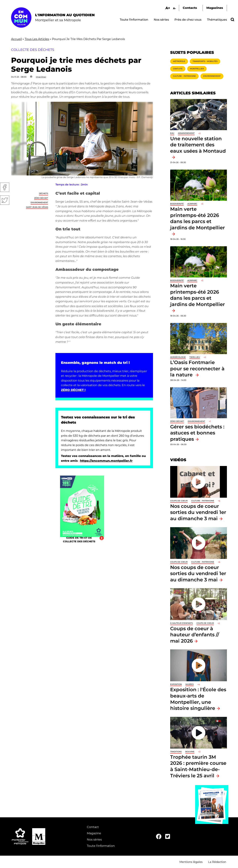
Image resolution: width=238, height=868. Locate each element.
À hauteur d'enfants (181, 623)
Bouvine (190, 752)
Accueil (16, 39)
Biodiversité (177, 204)
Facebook (5, 187)
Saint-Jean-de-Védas (37, 207)
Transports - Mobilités (205, 61)
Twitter (5, 200)
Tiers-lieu (195, 357)
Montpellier (197, 69)
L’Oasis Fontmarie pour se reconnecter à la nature (197, 368)
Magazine (94, 833)
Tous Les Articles (37, 39)
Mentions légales (191, 862)
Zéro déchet (41, 198)
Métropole (179, 61)
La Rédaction (217, 862)
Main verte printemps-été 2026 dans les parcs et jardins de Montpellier (198, 218)
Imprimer (41, 77)
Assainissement (186, 133)
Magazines (215, 8)
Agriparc (192, 204)
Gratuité (178, 69)
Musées (190, 684)
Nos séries (161, 20)
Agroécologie (178, 357)
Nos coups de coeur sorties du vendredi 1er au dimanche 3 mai (198, 512)
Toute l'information (134, 20)
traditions (176, 752)
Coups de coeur (179, 501)
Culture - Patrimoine (184, 76)
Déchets (44, 193)
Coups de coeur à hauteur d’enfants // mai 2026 (195, 635)
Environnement (39, 202)
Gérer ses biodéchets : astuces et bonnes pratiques (197, 433)
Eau (172, 133)
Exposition (176, 684)
